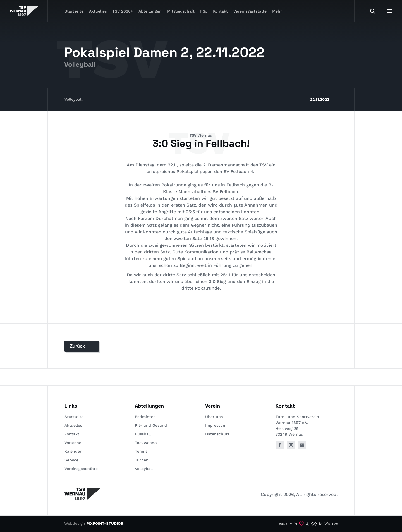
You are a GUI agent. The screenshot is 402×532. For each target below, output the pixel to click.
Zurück (77, 346)
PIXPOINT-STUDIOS (105, 523)
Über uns (214, 417)
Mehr (277, 11)
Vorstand (73, 443)
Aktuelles (98, 11)
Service (71, 460)
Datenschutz (217, 434)
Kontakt (220, 11)
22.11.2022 (320, 99)
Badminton (145, 417)
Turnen (142, 460)
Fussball (143, 434)
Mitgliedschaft (181, 11)
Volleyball (73, 99)
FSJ (204, 11)
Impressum (216, 425)
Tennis (141, 451)
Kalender (73, 451)
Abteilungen (150, 11)
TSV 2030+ (123, 11)
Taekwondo (146, 443)
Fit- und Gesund (151, 425)
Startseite (74, 11)
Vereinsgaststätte (250, 11)
